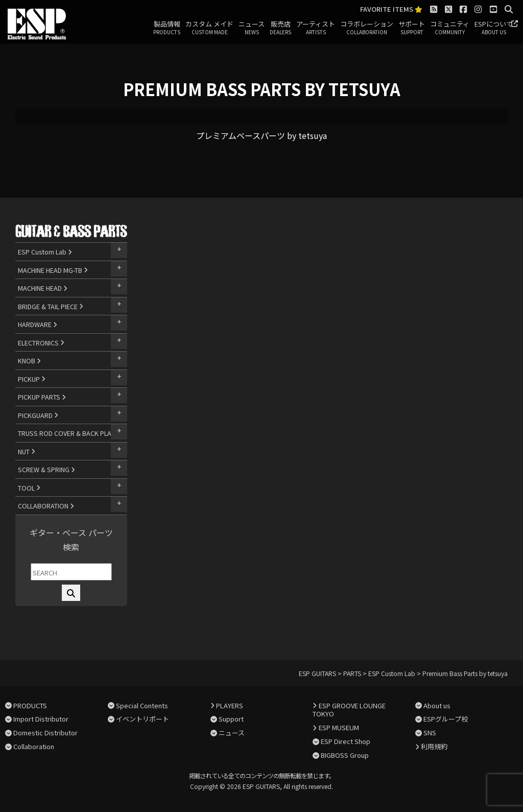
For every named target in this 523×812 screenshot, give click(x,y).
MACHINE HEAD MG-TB (53, 270)
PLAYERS (230, 705)
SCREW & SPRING (46, 469)
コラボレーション (367, 28)
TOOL (29, 488)
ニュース (252, 28)
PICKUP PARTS (42, 397)
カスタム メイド (209, 28)
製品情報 (167, 28)
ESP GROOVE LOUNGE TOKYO (349, 710)
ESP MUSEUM (339, 727)
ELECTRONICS (41, 343)
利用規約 (434, 746)
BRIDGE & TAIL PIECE (51, 306)
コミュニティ (450, 28)
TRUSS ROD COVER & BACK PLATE (71, 433)
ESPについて (494, 28)
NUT (27, 451)
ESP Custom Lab (45, 252)
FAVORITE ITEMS (391, 9)
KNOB (29, 361)
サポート (412, 28)
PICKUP (32, 379)
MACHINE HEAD (43, 288)
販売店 (280, 28)
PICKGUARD (38, 415)
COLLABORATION (46, 506)
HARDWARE (38, 324)
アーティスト (316, 28)
